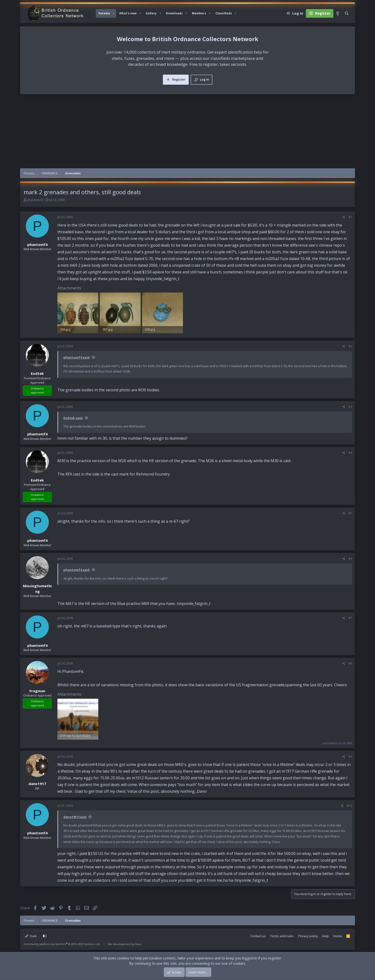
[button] (114, 13)
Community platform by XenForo (62, 944)
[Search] (347, 13)
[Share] (344, 217)
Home (338, 936)
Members (199, 13)
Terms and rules (282, 936)
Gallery (151, 13)
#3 (350, 407)
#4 (350, 453)
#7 (350, 618)
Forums (104, 13)
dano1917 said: (75, 817)
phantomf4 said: (77, 357)
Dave (138, 944)
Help (325, 936)
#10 (349, 806)
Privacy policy (308, 936)
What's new (128, 13)
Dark (31, 936)
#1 (350, 217)
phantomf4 (35, 200)
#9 (350, 756)
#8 (350, 663)
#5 (350, 513)
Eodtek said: (73, 418)
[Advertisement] (187, 133)
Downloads (174, 13)
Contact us (258, 936)
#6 (350, 559)
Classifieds (224, 13)
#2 (350, 346)
